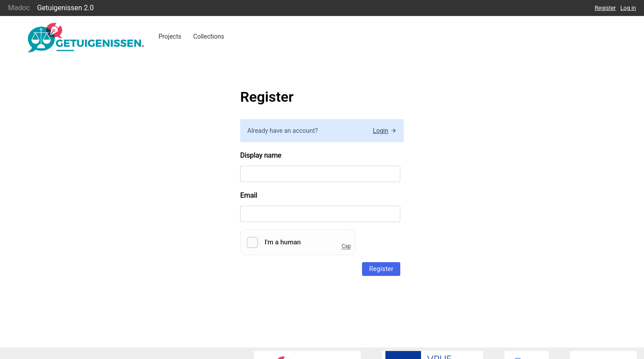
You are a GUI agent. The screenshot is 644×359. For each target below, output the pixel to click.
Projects (170, 36)
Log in (628, 8)
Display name (261, 155)
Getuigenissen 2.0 (65, 8)
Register (605, 8)
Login (385, 131)
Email (249, 195)
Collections (209, 36)
